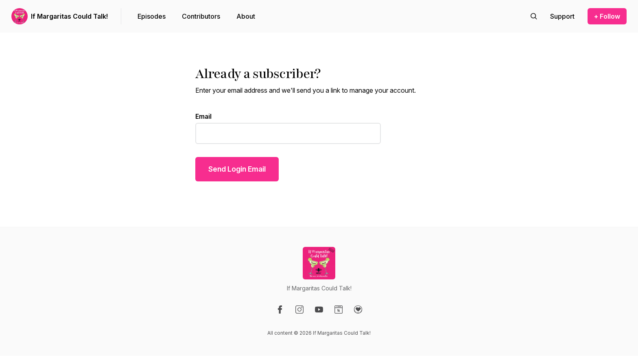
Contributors (201, 16)
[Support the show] (562, 16)
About (246, 16)
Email (203, 116)
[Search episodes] (534, 16)
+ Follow (607, 16)
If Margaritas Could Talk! (69, 16)
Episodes (152, 16)
